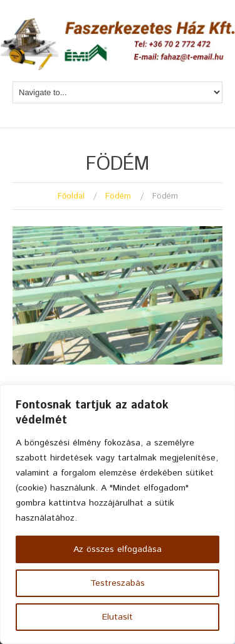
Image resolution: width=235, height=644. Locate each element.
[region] (118, 514)
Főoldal (71, 196)
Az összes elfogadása (118, 549)
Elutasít (118, 617)
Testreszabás (118, 583)
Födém (118, 196)
